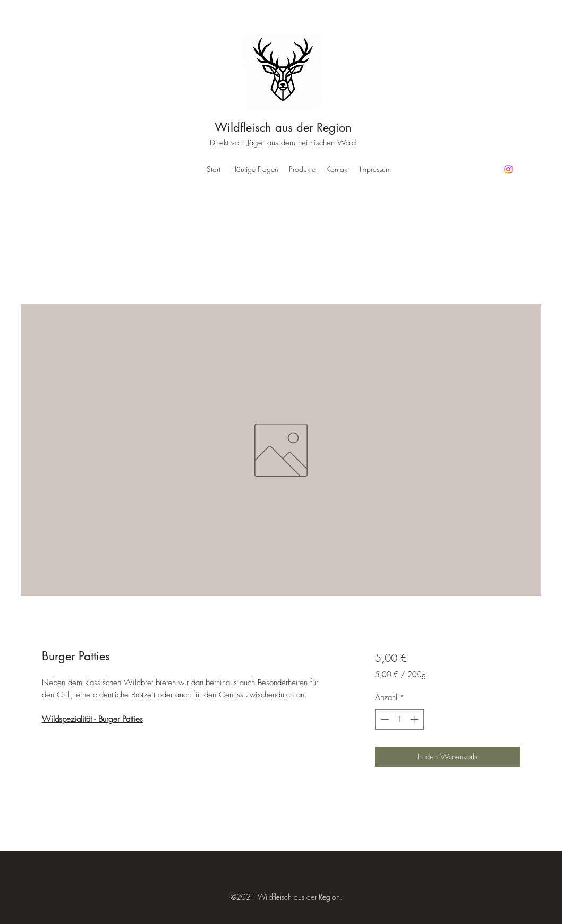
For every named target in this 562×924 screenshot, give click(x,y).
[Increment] (415, 719)
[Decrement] (384, 719)
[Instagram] (508, 169)
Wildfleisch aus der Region (283, 127)
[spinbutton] (399, 719)
